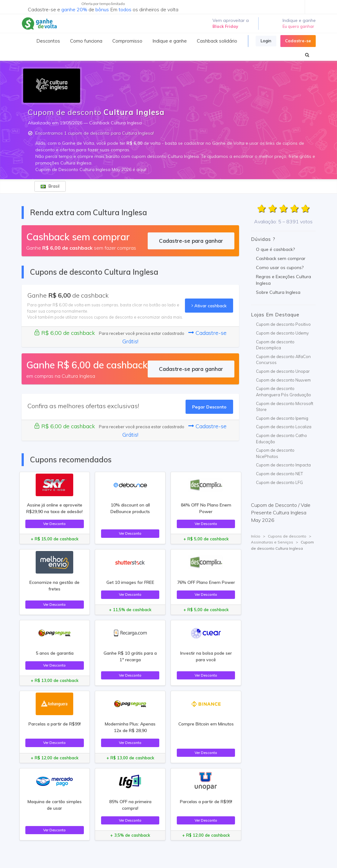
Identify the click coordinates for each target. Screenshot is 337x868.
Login (266, 41)
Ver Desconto (54, 524)
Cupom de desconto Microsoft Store (285, 407)
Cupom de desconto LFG (279, 482)
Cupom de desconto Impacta (283, 465)
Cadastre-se (298, 41)
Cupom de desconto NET (279, 474)
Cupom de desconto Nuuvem (283, 380)
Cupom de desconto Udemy (282, 333)
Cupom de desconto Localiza (284, 427)
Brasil (50, 186)
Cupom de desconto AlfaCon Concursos (283, 360)
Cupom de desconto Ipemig (282, 418)
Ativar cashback (209, 306)
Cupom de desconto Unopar (283, 371)
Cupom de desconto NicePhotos (275, 453)
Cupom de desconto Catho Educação (281, 439)
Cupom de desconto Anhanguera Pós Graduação (283, 392)
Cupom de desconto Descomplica (275, 345)
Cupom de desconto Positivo (283, 324)
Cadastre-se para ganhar (191, 241)
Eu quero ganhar (298, 26)
